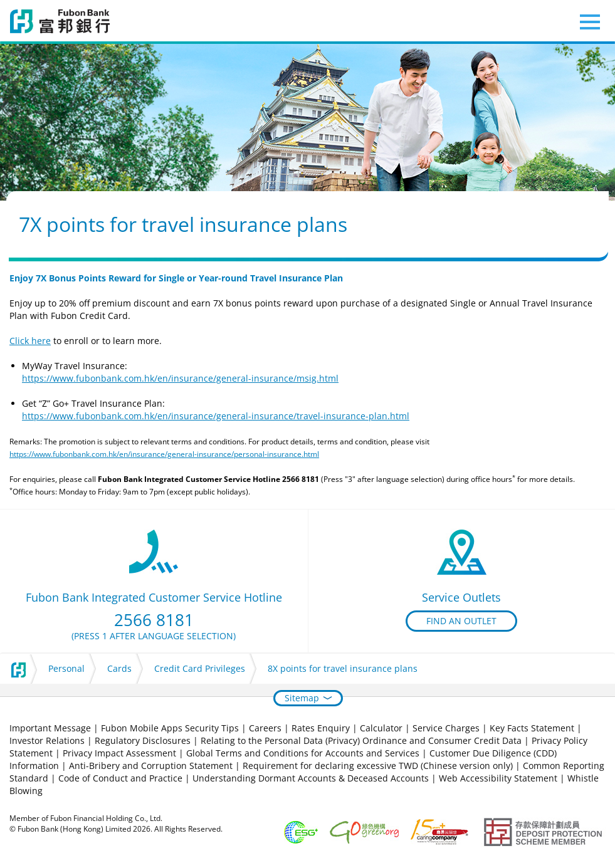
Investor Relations (47, 740)
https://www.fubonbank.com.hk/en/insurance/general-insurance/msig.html (180, 378)
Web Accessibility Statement (498, 778)
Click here (30, 341)
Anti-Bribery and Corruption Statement (151, 766)
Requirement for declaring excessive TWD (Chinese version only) (378, 766)
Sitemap (302, 698)
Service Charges (446, 728)
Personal (66, 668)
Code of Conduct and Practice (122, 778)
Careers (265, 728)
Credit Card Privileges (200, 668)
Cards (119, 668)
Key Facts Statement (532, 728)
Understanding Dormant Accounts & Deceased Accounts (311, 778)
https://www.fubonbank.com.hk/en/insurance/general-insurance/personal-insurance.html (164, 454)
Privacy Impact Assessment (119, 753)
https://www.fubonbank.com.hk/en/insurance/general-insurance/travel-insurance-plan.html (216, 416)
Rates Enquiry (321, 728)
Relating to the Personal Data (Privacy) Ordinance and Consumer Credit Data (361, 740)
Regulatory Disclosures (143, 740)
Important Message (50, 728)
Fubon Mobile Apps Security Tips (170, 728)
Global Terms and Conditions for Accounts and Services (303, 753)
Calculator (381, 728)
